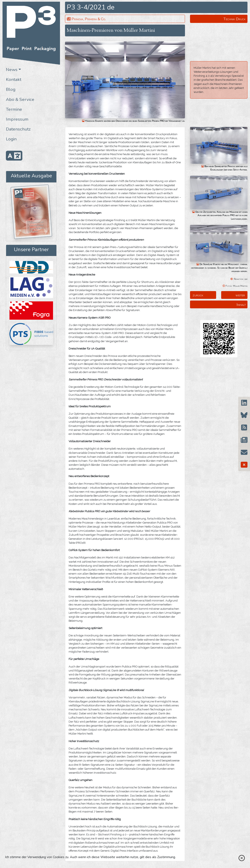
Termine (14, 109)
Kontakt (14, 79)
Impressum (17, 119)
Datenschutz (18, 129)
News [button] (12, 70)
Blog (11, 89)
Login (11, 139)
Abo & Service (20, 99)
